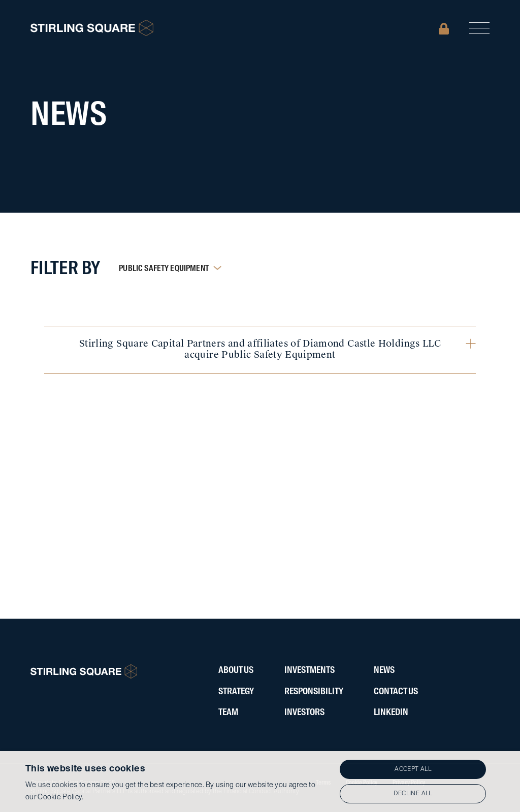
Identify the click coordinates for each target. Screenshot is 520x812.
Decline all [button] (413, 794)
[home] (92, 28)
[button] (479, 28)
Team (228, 713)
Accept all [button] (413, 769)
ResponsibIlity (314, 692)
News (384, 670)
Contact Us (396, 692)
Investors (304, 713)
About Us (236, 670)
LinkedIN (391, 713)
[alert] (260, 782)
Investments (310, 670)
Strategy (236, 692)
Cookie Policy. (60, 797)
